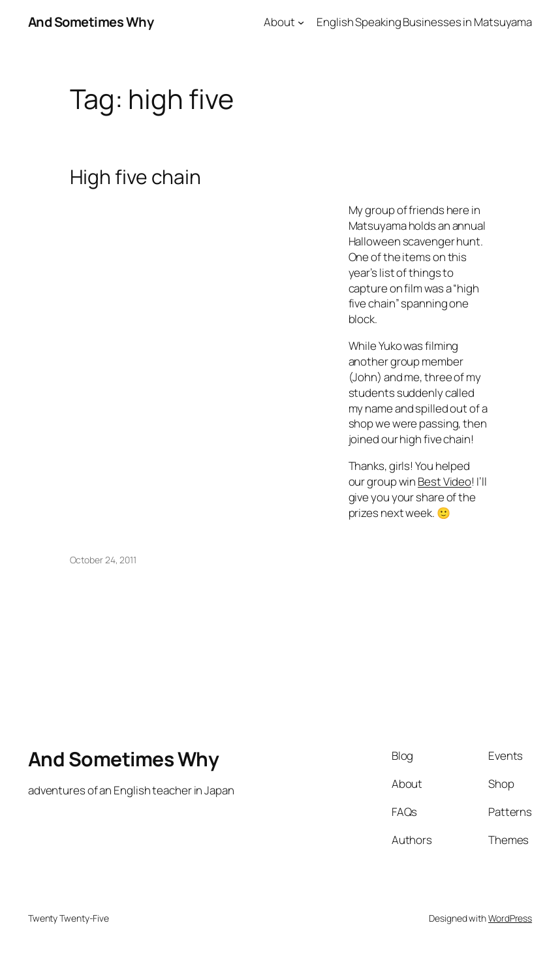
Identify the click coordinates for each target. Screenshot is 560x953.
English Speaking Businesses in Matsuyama (424, 22)
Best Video (444, 481)
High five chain (136, 177)
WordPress (510, 918)
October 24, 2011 (103, 560)
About (279, 22)
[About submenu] (301, 22)
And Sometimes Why (91, 22)
